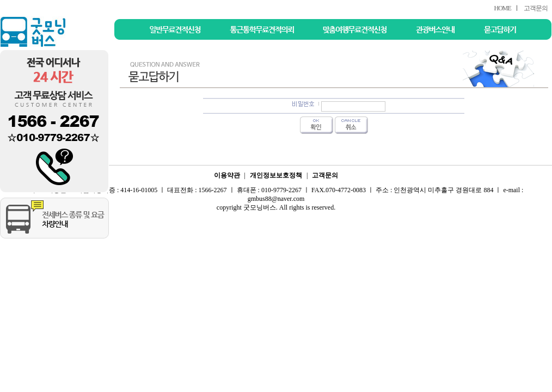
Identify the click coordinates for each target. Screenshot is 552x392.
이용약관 (227, 175)
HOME (502, 8)
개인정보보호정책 (276, 175)
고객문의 (536, 8)
